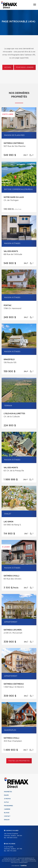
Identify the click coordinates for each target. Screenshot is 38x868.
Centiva (23, 865)
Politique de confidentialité (11, 861)
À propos (7, 799)
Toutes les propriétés (19, 761)
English (7, 820)
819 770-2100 (12, 851)
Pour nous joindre (25, 67)
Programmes (9, 806)
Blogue (7, 813)
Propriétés (8, 792)
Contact (7, 816)
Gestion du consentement (19, 863)
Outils (6, 802)
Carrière (7, 809)
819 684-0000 (12, 838)
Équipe (6, 795)
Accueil (8, 67)
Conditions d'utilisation (29, 861)
